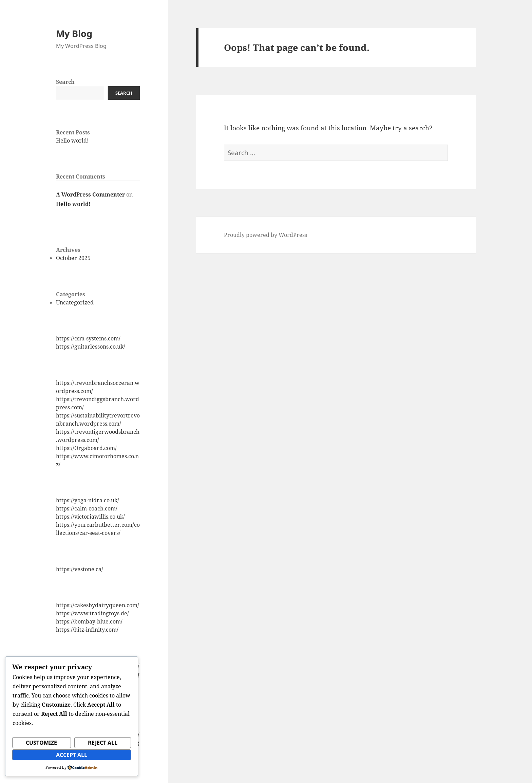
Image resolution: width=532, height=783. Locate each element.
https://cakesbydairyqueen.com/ (98, 605)
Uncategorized (75, 302)
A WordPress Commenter (90, 194)
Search (65, 82)
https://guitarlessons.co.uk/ (91, 347)
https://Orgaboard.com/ (86, 448)
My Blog (74, 33)
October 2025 (73, 258)
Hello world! (72, 141)
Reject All (103, 743)
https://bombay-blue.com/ (89, 621)
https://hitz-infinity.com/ (87, 630)
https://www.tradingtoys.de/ (92, 613)
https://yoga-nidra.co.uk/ (88, 500)
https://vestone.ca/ (80, 569)
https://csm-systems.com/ (88, 338)
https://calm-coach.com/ (87, 508)
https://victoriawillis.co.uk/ (90, 517)
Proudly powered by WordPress (265, 235)
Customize (41, 743)
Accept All (72, 755)
